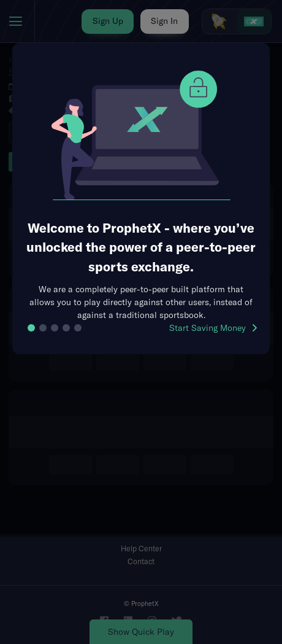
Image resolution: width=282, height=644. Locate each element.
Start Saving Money (213, 328)
